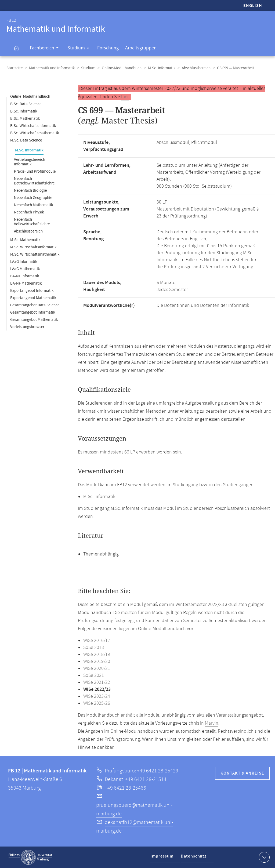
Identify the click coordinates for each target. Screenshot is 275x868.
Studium (80, 49)
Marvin (212, 723)
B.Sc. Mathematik (25, 119)
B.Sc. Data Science (26, 104)
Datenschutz (195, 858)
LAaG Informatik (24, 262)
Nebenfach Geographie (33, 198)
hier (125, 97)
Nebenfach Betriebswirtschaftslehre (34, 181)
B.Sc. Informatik (24, 111)
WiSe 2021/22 (97, 682)
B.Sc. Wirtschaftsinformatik (33, 126)
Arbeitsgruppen (141, 48)
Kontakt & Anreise (242, 773)
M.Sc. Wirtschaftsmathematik (35, 254)
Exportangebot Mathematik (33, 298)
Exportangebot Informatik (32, 291)
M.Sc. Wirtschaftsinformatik (33, 247)
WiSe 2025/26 (97, 703)
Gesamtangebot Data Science (35, 305)
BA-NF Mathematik (26, 283)
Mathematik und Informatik (52, 68)
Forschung (108, 48)
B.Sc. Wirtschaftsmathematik (35, 133)
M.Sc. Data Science (26, 140)
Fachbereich (46, 49)
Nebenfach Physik (29, 212)
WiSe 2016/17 (97, 641)
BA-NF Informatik (25, 276)
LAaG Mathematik (25, 269)
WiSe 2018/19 (97, 655)
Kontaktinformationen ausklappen (264, 857)
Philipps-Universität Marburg (30, 857)
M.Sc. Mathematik (25, 240)
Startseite (15, 68)
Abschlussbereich (196, 68)
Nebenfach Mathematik (33, 205)
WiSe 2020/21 (97, 669)
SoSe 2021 (94, 675)
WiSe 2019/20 (97, 662)
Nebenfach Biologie (30, 190)
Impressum (163, 858)
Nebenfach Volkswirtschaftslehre (32, 222)
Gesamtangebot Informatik (33, 312)
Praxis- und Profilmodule (35, 171)
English (253, 6)
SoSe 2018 (94, 648)
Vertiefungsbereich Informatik (30, 162)
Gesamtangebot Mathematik (34, 320)
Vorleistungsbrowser (27, 327)
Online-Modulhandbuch (122, 68)
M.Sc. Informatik (162, 68)
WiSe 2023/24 (97, 696)
